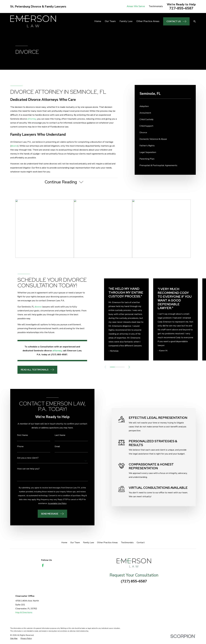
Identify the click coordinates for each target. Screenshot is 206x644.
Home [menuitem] (98, 21)
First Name (20, 435)
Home (64, 542)
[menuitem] (165, 106)
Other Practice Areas (107, 542)
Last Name (57, 435)
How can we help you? (26, 469)
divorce (14, 146)
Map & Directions (24, 612)
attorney (32, 119)
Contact (141, 542)
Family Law (89, 542)
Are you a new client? (25, 458)
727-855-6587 (181, 8)
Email (55, 447)
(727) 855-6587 (134, 581)
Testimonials (156, 6)
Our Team (75, 542)
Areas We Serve (136, 6)
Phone (18, 447)
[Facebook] (43, 565)
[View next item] (133, 367)
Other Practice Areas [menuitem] (148, 21)
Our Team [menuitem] (110, 21)
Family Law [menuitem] (126, 21)
